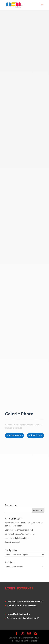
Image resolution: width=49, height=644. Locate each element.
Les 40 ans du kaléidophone (17, 538)
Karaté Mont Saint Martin (18, 614)
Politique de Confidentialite (25, 640)
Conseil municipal (12, 542)
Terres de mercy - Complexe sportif (23, 618)
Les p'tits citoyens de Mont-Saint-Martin (25, 601)
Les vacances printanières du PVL (19, 530)
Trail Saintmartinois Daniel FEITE (21, 605)
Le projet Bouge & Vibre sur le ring (20, 534)
